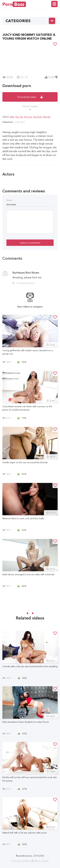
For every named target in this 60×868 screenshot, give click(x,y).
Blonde (47, 117)
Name (9, 200)
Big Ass (28, 117)
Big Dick (38, 117)
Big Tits (19, 117)
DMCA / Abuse (41, 861)
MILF (12, 117)
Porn (14, 4)
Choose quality (30, 108)
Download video (30, 97)
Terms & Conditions (21, 861)
